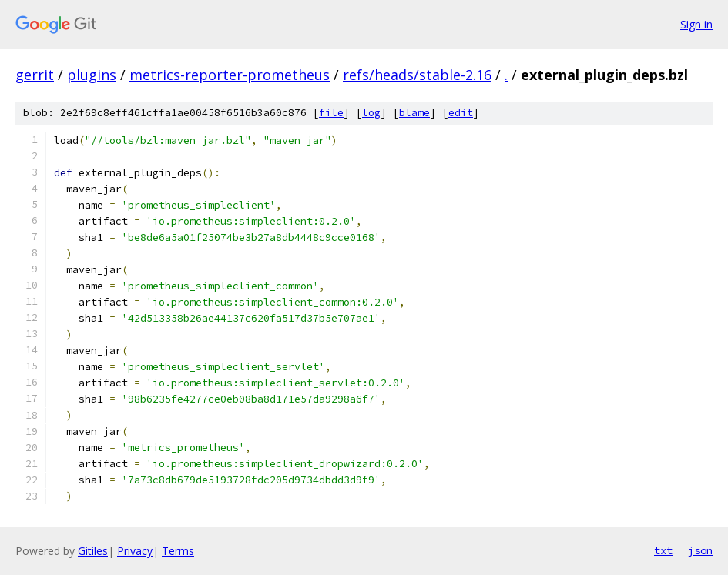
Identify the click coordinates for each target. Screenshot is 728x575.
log (371, 113)
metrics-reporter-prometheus (230, 75)
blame (414, 113)
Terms (178, 551)
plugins (92, 75)
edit (461, 113)
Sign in (696, 24)
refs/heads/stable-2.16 (417, 75)
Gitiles (93, 551)
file (331, 113)
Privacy (135, 551)
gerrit (35, 75)
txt (663, 550)
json (700, 550)
